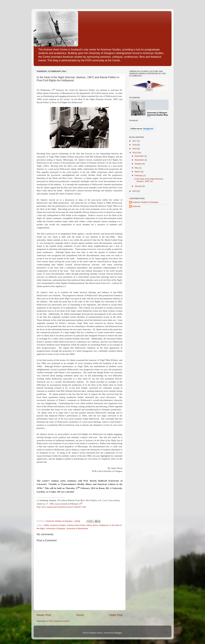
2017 (135, 141)
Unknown (136, 206)
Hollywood (104, 525)
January (139, 186)
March (138, 172)
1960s (46, 525)
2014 (135, 153)
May (137, 168)
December (140, 156)
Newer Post (44, 615)
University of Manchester (77, 528)
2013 (135, 191)
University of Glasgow (55, 528)
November (140, 160)
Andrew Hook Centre (76, 525)
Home (80, 615)
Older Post (116, 615)
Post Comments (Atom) (59, 621)
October (139, 164)
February (139, 175)
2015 (135, 149)
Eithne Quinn (92, 525)
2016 (135, 145)
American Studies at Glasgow (145, 202)
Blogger (118, 633)
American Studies (58, 525)
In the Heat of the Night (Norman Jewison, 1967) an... (149, 180)
